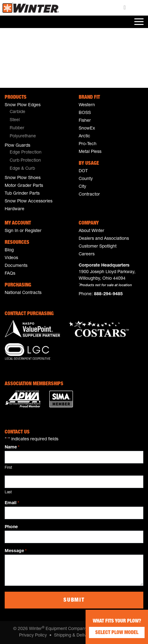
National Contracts (23, 293)
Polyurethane (23, 136)
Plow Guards (17, 146)
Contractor (89, 195)
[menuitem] (37, 112)
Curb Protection (25, 161)
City (82, 187)
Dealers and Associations (104, 239)
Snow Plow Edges (23, 105)
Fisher (85, 121)
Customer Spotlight (98, 247)
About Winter (91, 231)
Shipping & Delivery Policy (80, 636)
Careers (87, 254)
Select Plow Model (117, 633)
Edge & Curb (22, 169)
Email (12, 504)
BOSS (85, 113)
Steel (15, 120)
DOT (83, 171)
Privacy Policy (33, 636)
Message (16, 552)
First (8, 468)
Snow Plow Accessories (29, 201)
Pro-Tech (88, 144)
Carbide (17, 112)
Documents (16, 266)
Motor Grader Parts (24, 186)
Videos (11, 258)
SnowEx (87, 129)
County (86, 179)
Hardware (15, 209)
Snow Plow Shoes (23, 178)
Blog (9, 250)
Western (87, 105)
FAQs (10, 274)
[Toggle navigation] (138, 22)
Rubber (17, 128)
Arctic (84, 136)
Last (8, 492)
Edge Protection (26, 153)
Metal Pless (90, 152)
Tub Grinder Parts (22, 194)
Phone (11, 527)
